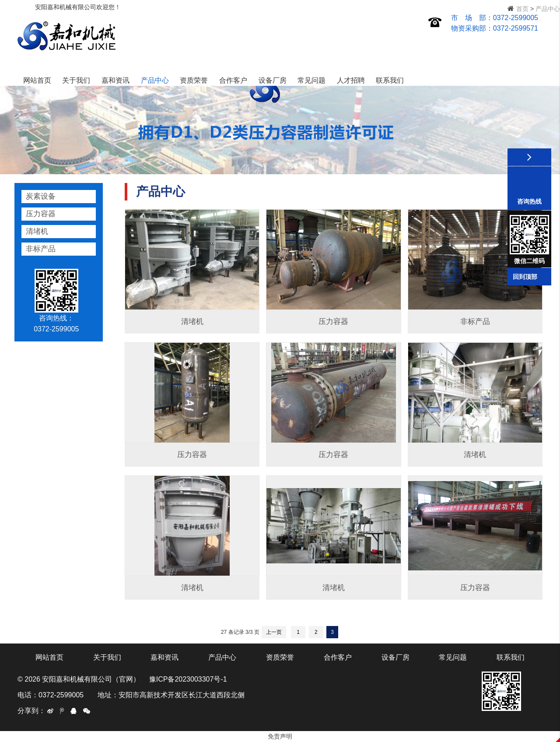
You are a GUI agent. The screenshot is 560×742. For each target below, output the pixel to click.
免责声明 (280, 736)
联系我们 (523, 45)
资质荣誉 (327, 45)
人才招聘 (484, 45)
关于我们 (209, 45)
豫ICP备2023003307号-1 (188, 679)
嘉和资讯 (248, 45)
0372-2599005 (516, 18)
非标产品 (41, 249)
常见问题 (444, 45)
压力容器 (41, 214)
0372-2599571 (516, 28)
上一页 (274, 632)
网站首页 (170, 45)
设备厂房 (405, 45)
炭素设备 (41, 196)
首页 (522, 9)
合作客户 (366, 45)
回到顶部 (525, 277)
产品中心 (287, 45)
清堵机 (37, 231)
